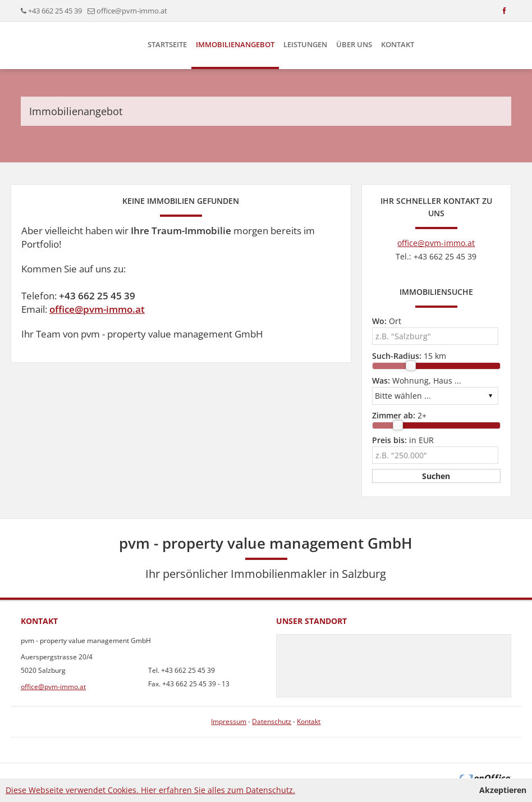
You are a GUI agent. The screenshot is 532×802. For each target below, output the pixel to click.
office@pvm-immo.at (132, 11)
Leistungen (305, 44)
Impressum (229, 721)
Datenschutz (272, 721)
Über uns (354, 44)
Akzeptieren (503, 790)
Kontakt (398, 44)
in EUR (403, 440)
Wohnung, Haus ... (417, 381)
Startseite (167, 44)
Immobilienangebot (235, 44)
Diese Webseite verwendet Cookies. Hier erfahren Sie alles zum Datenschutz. (150, 790)
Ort (387, 321)
